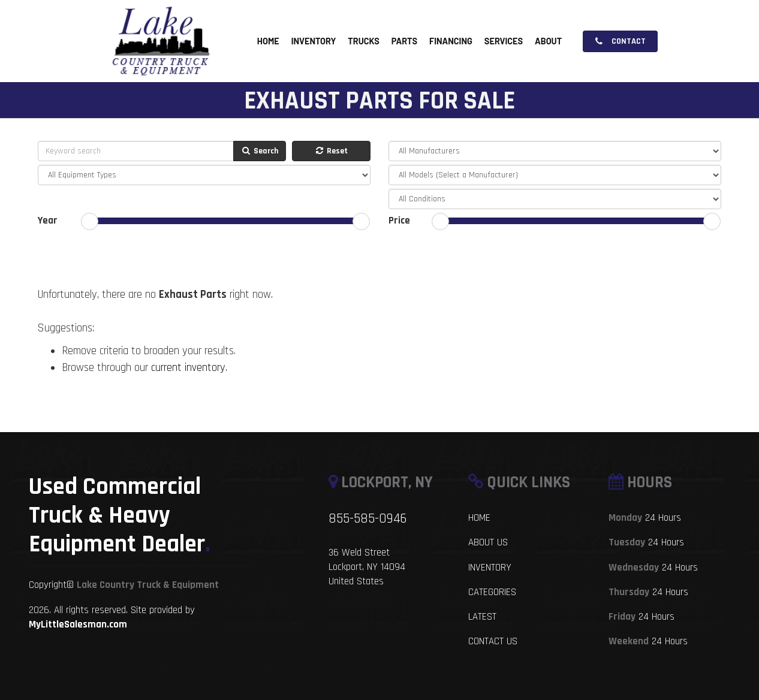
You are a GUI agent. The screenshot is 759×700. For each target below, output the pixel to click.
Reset (331, 151)
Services (504, 41)
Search (260, 151)
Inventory (314, 41)
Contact (621, 41)
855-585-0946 (368, 519)
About (548, 41)
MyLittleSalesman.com (78, 624)
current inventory (188, 368)
